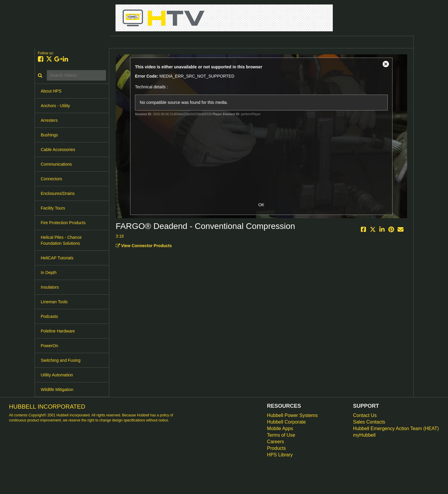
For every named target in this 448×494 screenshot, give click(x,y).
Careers (276, 442)
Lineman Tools (54, 302)
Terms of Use (281, 435)
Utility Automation (57, 375)
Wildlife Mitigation (57, 390)
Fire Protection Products (63, 223)
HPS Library (280, 455)
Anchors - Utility (56, 106)
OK (261, 205)
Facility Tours (53, 208)
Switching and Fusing (61, 360)
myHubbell (364, 435)
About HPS (51, 91)
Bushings (50, 135)
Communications (56, 164)
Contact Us (365, 415)
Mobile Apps (280, 428)
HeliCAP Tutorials (57, 258)
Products (277, 448)
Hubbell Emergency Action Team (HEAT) (396, 428)
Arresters (49, 120)
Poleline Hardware (58, 331)
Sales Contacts (369, 422)
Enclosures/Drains (58, 193)
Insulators (50, 287)
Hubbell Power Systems (292, 415)
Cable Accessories (58, 150)
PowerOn (50, 346)
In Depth (49, 273)
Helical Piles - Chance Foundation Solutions (61, 240)
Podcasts (50, 316)
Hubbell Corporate (287, 422)
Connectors (52, 179)
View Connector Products (144, 246)
